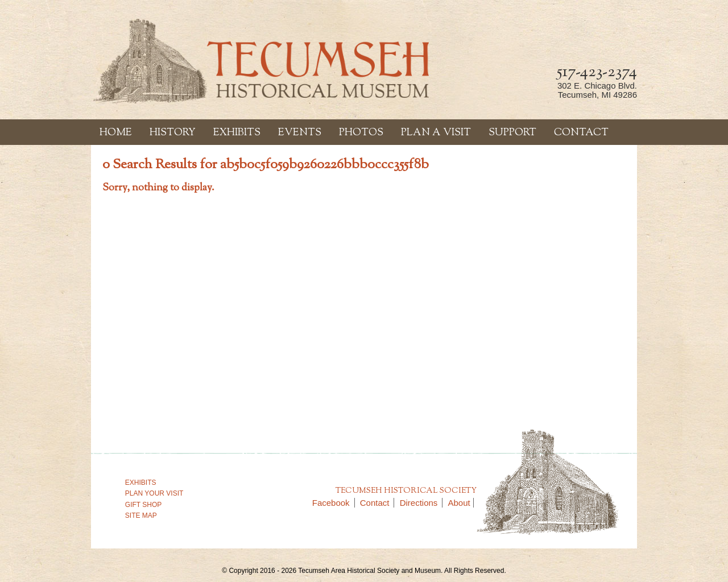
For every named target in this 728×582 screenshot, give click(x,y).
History (173, 133)
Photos (361, 133)
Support (512, 133)
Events (300, 133)
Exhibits (237, 133)
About (459, 503)
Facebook (334, 503)
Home (116, 133)
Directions (421, 503)
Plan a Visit (436, 133)
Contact (581, 133)
